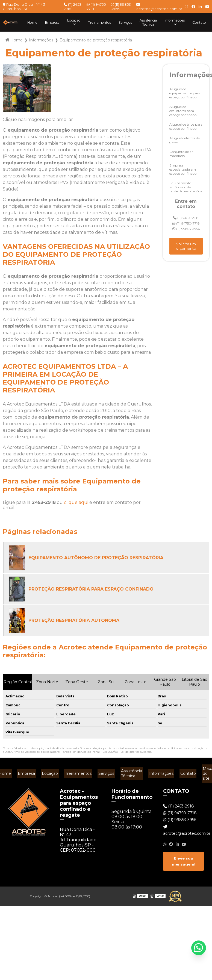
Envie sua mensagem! (184, 855)
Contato (199, 22)
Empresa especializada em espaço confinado (183, 169)
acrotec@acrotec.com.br (159, 7)
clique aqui (76, 502)
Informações (173, 20)
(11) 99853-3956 (122, 7)
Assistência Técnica (144, 22)
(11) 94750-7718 (97, 7)
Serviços (119, 22)
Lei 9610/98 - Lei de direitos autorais (127, 752)
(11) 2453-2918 (73, 7)
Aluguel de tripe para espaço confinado (186, 126)
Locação (64, 20)
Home (19, 22)
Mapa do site (202, 771)
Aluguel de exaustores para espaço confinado (183, 111)
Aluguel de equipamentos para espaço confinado (185, 93)
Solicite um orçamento (186, 246)
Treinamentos (92, 22)
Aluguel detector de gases (185, 140)
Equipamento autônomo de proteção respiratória (186, 187)
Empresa (40, 22)
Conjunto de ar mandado (181, 154)
